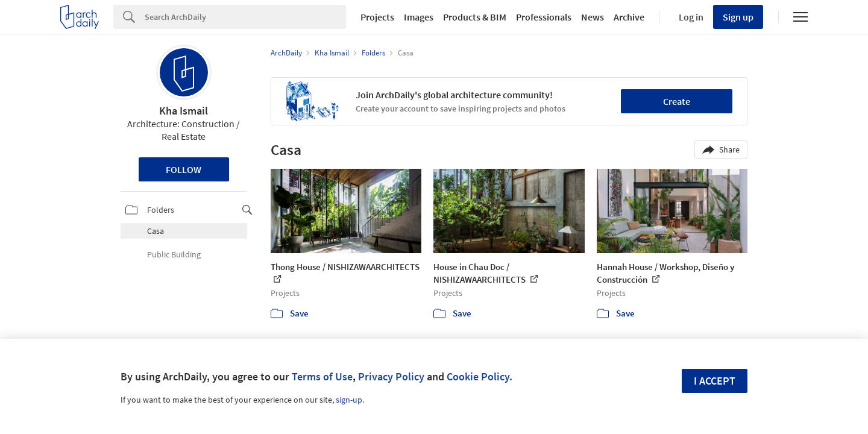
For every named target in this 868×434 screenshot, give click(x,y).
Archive (629, 17)
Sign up (738, 17)
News (593, 17)
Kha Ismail (184, 111)
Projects (377, 17)
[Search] (245, 17)
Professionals (544, 17)
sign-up (349, 400)
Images (419, 17)
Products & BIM (475, 17)
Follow (184, 169)
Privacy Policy (391, 376)
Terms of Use (322, 376)
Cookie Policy (478, 376)
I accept (715, 381)
